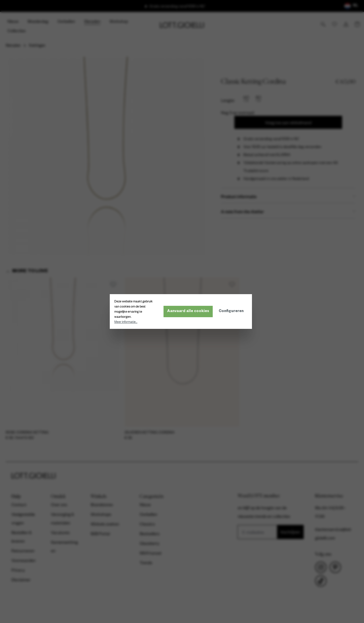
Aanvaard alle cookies (189, 311)
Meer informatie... (127, 322)
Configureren (232, 311)
